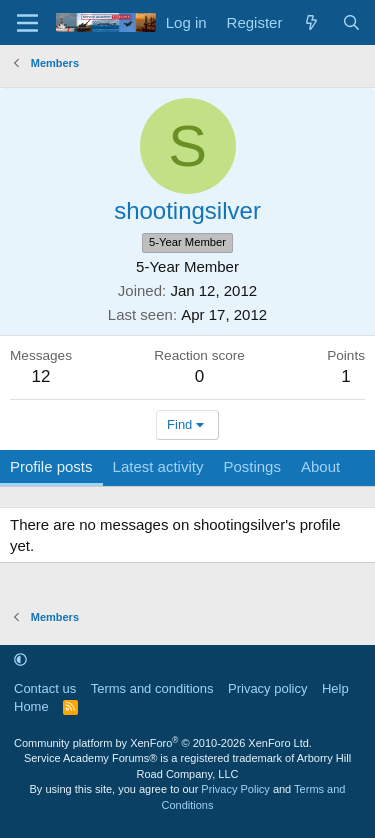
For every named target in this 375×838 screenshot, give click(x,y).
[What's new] (311, 22)
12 (41, 376)
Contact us (45, 688)
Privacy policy (267, 688)
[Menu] (27, 23)
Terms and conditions (152, 688)
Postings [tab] (252, 466)
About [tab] (320, 466)
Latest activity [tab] (158, 466)
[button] (20, 659)
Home (31, 706)
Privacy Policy (235, 789)
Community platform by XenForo (163, 743)
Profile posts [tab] (51, 466)
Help (335, 688)
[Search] (351, 22)
